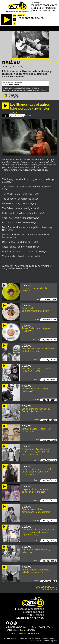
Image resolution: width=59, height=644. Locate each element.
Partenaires (15, 630)
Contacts (46, 627)
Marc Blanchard (34, 639)
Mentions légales (50, 641)
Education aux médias (43, 11)
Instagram (14, 97)
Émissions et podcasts (43, 8)
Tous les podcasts (45, 587)
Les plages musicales (31, 18)
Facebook (14, 95)
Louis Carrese (36, 641)
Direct (21, 15)
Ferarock (34, 634)
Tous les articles (46, 589)
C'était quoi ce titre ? (21, 627)
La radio (35, 3)
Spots (31, 630)
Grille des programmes (44, 5)
